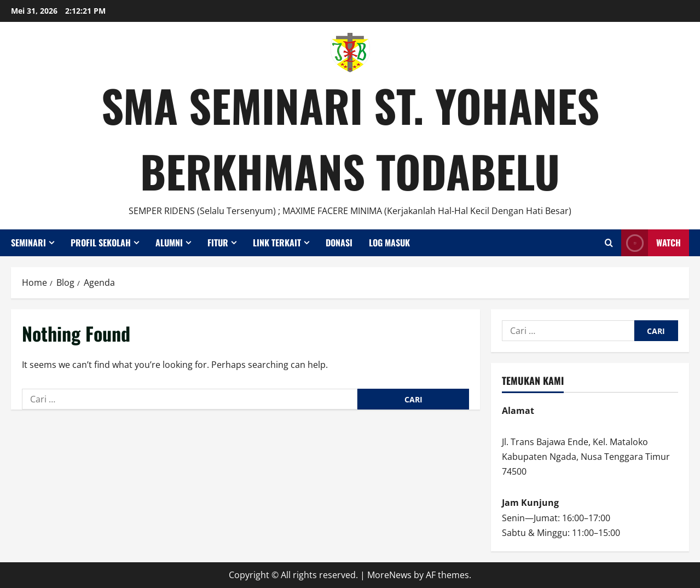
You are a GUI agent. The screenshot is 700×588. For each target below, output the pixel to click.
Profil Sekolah (101, 243)
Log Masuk (389, 243)
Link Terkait (277, 243)
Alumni (169, 243)
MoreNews (389, 575)
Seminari (28, 243)
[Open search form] (609, 243)
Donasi (339, 243)
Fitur (218, 243)
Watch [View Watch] (651, 243)
